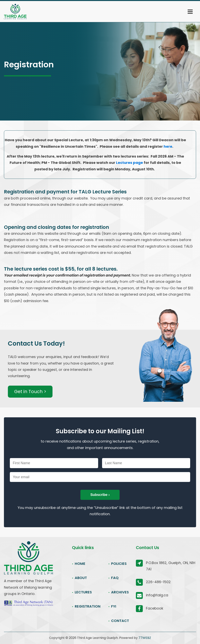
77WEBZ (145, 638)
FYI (114, 606)
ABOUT (81, 578)
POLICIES (119, 564)
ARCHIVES (120, 592)
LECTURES (83, 592)
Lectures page (129, 163)
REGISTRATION (88, 606)
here (168, 146)
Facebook (155, 608)
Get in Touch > (30, 392)
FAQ (115, 578)
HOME (80, 564)
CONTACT (120, 621)
